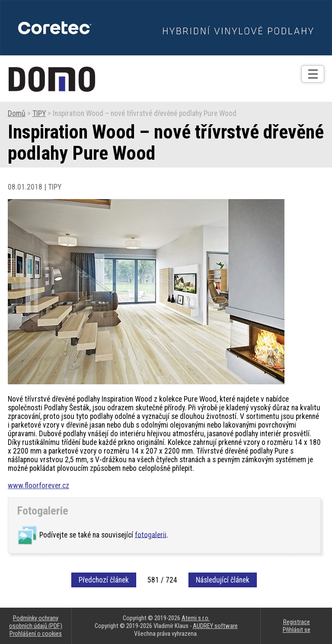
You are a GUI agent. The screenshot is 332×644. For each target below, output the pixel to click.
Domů (17, 113)
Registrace (297, 622)
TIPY (39, 113)
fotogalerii (151, 535)
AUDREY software (215, 626)
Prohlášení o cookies (36, 634)
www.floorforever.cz (38, 486)
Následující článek (223, 580)
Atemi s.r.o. (196, 618)
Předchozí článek (104, 580)
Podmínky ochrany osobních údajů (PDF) (36, 622)
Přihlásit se (297, 630)
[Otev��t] (313, 74)
